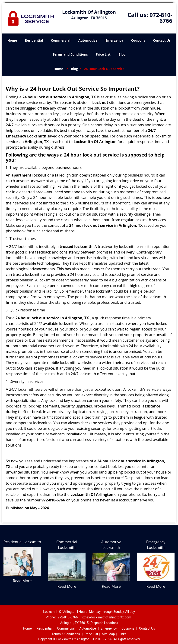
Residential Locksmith (22, 542)
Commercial (61, 40)
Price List (103, 54)
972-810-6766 (161, 18)
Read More (22, 581)
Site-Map (108, 634)
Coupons (138, 40)
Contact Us (162, 40)
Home (12, 40)
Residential (34, 40)
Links (122, 634)
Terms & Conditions (66, 634)
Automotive (88, 40)
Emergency (114, 40)
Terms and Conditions (70, 54)
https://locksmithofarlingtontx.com (106, 617)
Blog (122, 54)
